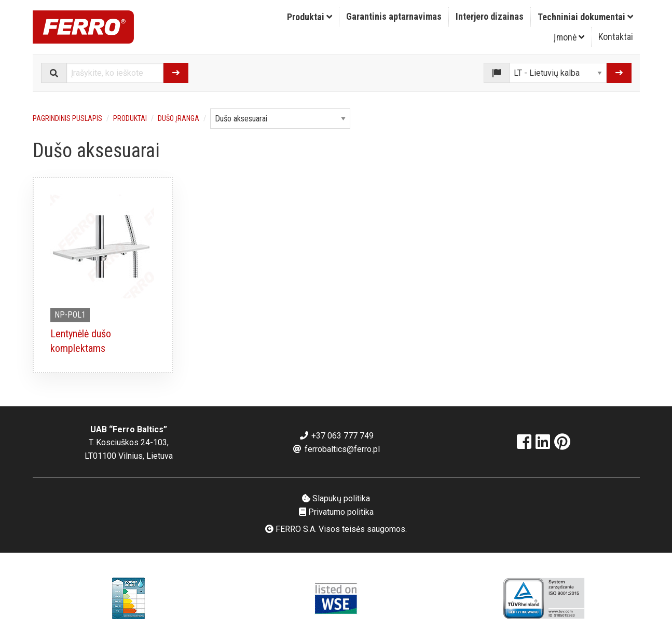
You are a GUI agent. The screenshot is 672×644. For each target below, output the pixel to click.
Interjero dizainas (490, 16)
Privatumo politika (336, 512)
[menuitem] (310, 17)
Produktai (310, 17)
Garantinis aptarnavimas (394, 16)
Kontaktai (616, 37)
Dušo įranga (179, 118)
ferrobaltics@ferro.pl (336, 449)
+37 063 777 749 (336, 436)
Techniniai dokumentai (585, 17)
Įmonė (569, 37)
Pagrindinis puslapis (67, 118)
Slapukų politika (336, 498)
